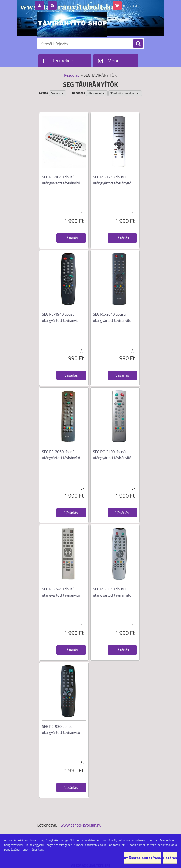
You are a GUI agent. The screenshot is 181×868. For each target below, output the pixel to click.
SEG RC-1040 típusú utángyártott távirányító (61, 180)
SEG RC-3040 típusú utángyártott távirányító (112, 592)
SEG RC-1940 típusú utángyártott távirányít (60, 317)
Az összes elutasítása (142, 858)
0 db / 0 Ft (130, 6)
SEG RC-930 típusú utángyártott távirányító (61, 729)
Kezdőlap (72, 75)
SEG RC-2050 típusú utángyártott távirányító (61, 455)
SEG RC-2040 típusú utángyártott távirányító (112, 317)
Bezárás (170, 858)
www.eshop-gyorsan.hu (81, 825)
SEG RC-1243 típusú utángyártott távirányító (112, 180)
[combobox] (97, 93)
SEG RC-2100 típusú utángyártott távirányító (112, 455)
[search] (138, 44)
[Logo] (72, 25)
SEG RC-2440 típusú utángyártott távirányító (61, 592)
